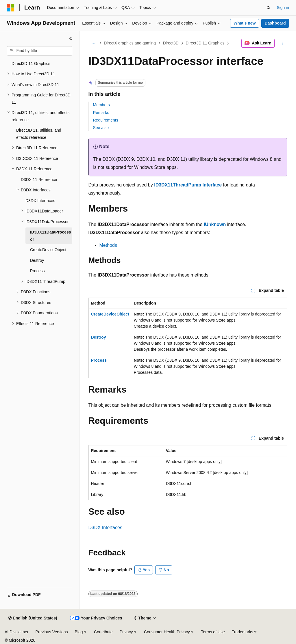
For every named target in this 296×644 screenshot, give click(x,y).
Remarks (101, 113)
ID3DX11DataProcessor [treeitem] (51, 236)
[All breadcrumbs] (94, 43)
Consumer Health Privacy (167, 632)
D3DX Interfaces (105, 528)
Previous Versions (51, 632)
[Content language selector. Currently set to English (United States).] (33, 618)
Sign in (283, 8)
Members (101, 105)
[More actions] (282, 43)
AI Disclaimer (16, 632)
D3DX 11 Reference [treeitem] (39, 180)
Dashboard (275, 23)
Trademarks (243, 632)
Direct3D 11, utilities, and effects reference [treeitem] (39, 134)
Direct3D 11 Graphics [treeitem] (31, 64)
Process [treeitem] (37, 271)
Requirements (106, 120)
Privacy (126, 632)
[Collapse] (71, 39)
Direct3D (171, 43)
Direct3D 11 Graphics (205, 43)
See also (101, 128)
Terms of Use (213, 632)
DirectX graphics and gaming (130, 43)
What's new (245, 23)
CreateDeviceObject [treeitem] (48, 250)
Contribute (103, 632)
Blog (79, 632)
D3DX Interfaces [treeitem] (40, 201)
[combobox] (40, 51)
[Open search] (269, 8)
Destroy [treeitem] (37, 260)
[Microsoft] (11, 8)
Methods (108, 245)
